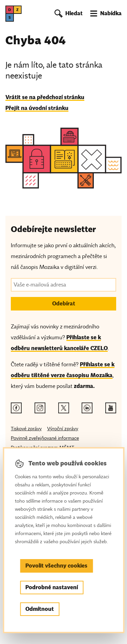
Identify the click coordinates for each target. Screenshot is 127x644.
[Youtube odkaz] (111, 408)
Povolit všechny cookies (56, 566)
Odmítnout (40, 609)
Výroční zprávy (63, 429)
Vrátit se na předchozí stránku (45, 97)
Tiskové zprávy (26, 429)
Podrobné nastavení (52, 587)
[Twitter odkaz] (64, 408)
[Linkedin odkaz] (87, 408)
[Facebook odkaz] (16, 408)
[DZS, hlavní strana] (14, 14)
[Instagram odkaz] (40, 408)
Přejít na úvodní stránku (37, 108)
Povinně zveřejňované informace (45, 438)
